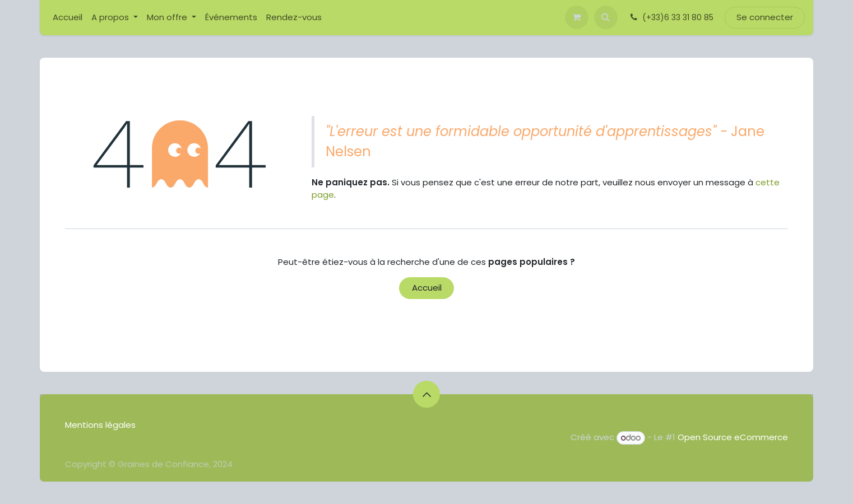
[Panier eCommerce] (577, 17)
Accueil (427, 288)
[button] (606, 17)
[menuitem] (68, 18)
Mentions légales (101, 425)
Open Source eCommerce (733, 438)
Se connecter (765, 17)
